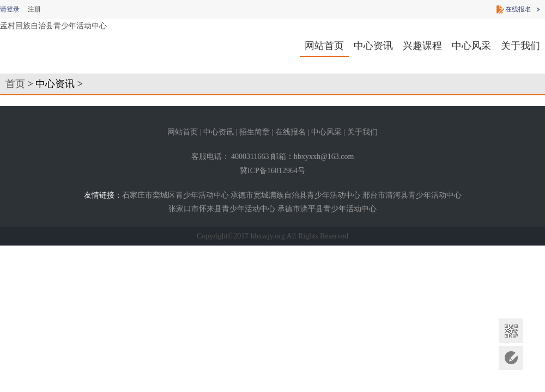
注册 (34, 9)
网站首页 (324, 46)
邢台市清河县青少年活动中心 (412, 195)
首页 (15, 84)
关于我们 (520, 46)
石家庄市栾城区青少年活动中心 (175, 195)
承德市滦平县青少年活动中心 (327, 209)
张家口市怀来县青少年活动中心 (222, 209)
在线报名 (518, 9)
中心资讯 (373, 46)
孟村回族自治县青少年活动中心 (53, 26)
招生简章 (255, 132)
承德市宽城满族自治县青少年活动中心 (295, 195)
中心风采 (471, 46)
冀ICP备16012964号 (272, 171)
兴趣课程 (422, 46)
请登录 (10, 9)
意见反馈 (511, 358)
